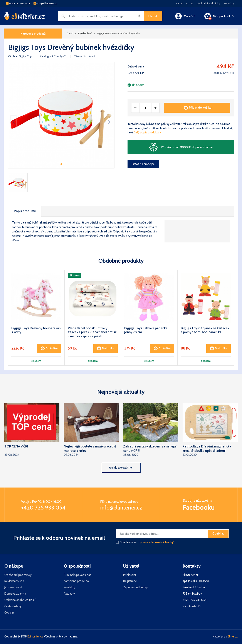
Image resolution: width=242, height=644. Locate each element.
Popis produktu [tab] (25, 211)
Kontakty (229, 3)
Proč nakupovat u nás (77, 575)
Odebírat (218, 534)
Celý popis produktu (148, 132)
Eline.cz (233, 636)
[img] (139, 16)
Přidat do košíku (198, 108)
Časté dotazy (13, 606)
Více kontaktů (192, 606)
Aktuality (69, 594)
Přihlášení (129, 575)
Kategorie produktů (33, 34)
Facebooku (199, 507)
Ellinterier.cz (35, 636)
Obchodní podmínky (208, 3)
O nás (190, 3)
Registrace (130, 581)
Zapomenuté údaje (136, 587)
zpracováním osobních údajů (156, 542)
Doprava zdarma (15, 594)
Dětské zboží (85, 34)
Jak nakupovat (13, 587)
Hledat (153, 16)
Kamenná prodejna (76, 581)
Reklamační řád (14, 581)
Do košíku (49, 348)
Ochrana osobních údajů (20, 600)
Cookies (9, 612)
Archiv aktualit (121, 467)
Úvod (179, 3)
